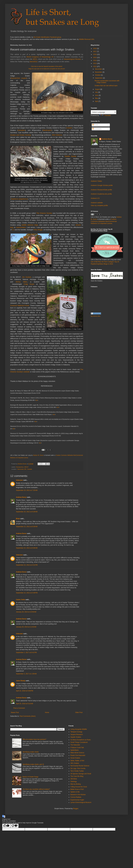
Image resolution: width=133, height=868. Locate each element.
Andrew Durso (21, 497)
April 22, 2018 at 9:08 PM (25, 691)
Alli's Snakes (75, 763)
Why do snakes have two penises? (34, 739)
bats (12, 227)
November (99, 72)
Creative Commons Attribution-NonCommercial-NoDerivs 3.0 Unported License (104, 221)
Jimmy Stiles (21, 282)
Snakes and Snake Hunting (21, 135)
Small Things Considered (79, 742)
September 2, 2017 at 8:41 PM (26, 653)
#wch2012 (34, 62)
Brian (18, 519)
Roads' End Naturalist (78, 755)
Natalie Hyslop (71, 156)
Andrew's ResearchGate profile (101, 190)
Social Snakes (75, 758)
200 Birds (74, 779)
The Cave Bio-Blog (77, 776)
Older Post (79, 712)
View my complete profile (99, 206)
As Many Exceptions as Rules (81, 740)
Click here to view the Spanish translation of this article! (47, 66)
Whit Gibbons (57, 135)
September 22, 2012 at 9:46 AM (27, 548)
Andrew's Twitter (96, 181)
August (98, 89)
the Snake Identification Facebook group (47, 37)
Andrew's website (97, 203)
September (99, 78)
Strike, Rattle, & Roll (77, 761)
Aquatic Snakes (76, 737)
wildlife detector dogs (30, 225)
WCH (35, 59)
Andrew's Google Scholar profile (102, 185)
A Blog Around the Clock (79, 787)
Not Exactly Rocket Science (80, 766)
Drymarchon (20, 467)
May (97, 98)
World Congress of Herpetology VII (40, 57)
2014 (95, 60)
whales (78, 225)
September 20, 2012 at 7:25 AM (27, 490)
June (97, 95)
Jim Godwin (27, 277)
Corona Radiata (76, 797)
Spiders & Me (75, 792)
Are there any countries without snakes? (36, 789)
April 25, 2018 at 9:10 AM (24, 704)
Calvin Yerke (21, 600)
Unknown (19, 480)
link (37, 400)
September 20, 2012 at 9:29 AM (27, 512)
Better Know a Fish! (77, 789)
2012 (95, 66)
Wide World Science (77, 753)
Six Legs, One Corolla (78, 768)
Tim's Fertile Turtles (77, 771)
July (97, 92)
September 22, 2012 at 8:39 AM (27, 527)
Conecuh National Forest (20, 305)
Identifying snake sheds (31, 752)
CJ (13, 230)
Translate (105, 115)
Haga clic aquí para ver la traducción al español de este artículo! (47, 69)
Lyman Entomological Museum (81, 802)
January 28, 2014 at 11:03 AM (26, 627)
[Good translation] (6, 826)
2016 (95, 54)
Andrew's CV (95, 198)
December (99, 69)
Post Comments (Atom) (28, 716)
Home (47, 712)
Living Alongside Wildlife (79, 729)
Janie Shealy (21, 681)
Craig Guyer (29, 284)
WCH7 (26, 467)
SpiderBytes (75, 750)
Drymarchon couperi (19, 78)
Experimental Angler (77, 800)
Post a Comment (19, 708)
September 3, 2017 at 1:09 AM (26, 674)
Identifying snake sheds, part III (33, 764)
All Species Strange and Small (81, 774)
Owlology (74, 782)
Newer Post (15, 712)
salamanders (21, 227)
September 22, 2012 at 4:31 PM (27, 565)
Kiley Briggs (38, 230)
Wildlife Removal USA (87, 39)
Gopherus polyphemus (19, 199)
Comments (97, 129)
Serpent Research (77, 735)
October (98, 75)
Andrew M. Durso (38, 455)
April (97, 101)
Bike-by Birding (76, 784)
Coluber (69, 128)
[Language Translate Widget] (104, 112)
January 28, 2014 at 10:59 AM (26, 612)
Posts (95, 125)
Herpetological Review (72, 59)
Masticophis (47, 130)
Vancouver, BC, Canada (25, 469)
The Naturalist (75, 745)
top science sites (96, 316)
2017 (95, 52)
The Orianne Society (44, 213)
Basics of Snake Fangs (31, 777)
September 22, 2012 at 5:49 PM (27, 593)
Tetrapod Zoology (76, 732)
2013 (95, 63)
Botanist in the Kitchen (78, 795)
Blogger (76, 809)
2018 (95, 49)
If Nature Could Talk (77, 748)
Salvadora (21, 130)
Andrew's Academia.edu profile (101, 194)
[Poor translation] (14, 826)
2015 (95, 58)
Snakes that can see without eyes (106, 86)
